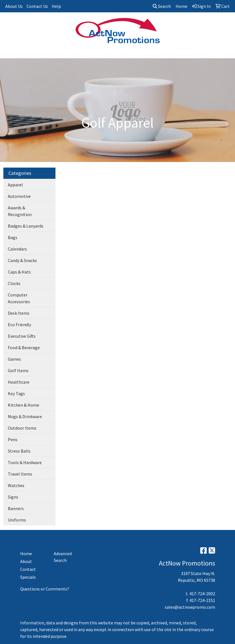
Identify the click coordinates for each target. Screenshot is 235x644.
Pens (13, 439)
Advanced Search (63, 557)
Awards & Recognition (20, 211)
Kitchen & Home (24, 405)
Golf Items (18, 370)
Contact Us (37, 6)
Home (26, 553)
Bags (13, 237)
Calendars (17, 249)
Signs (13, 497)
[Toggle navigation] (9, 52)
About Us (14, 6)
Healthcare (19, 382)
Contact (28, 569)
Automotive (19, 196)
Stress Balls (19, 451)
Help (56, 6)
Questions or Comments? (45, 589)
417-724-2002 (202, 594)
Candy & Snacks (22, 260)
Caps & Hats (19, 272)
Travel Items (20, 474)
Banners (16, 508)
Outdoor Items (22, 428)
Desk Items (19, 313)
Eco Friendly (19, 325)
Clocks (14, 283)
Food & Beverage (24, 348)
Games (14, 359)
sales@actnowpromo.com (190, 607)
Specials (28, 577)
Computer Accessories (19, 298)
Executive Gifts (22, 336)
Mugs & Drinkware (25, 416)
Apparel (15, 185)
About (26, 561)
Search (162, 6)
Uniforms (17, 520)
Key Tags (16, 393)
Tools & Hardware (25, 462)
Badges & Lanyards (26, 226)
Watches (16, 485)
